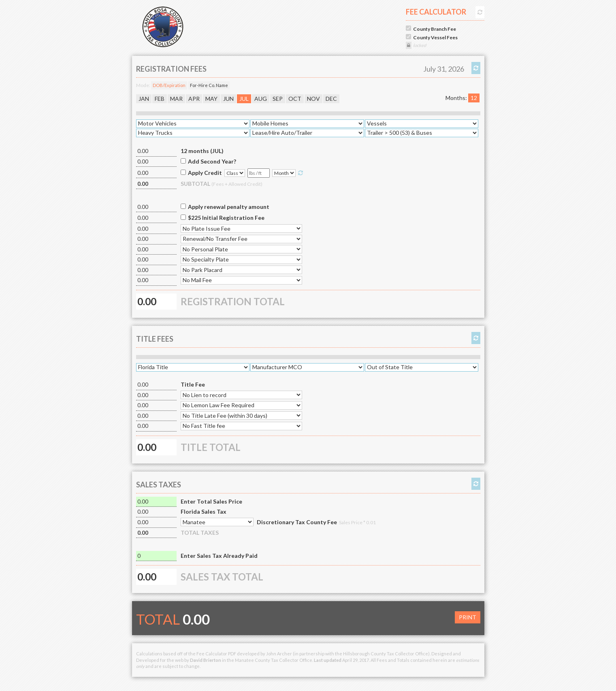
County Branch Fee (435, 29)
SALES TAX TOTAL (222, 577)
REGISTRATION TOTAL (233, 301)
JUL (244, 99)
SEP (278, 99)
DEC (331, 99)
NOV (313, 99)
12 (474, 98)
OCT (295, 99)
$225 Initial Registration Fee (226, 218)
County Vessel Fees (435, 37)
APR (194, 99)
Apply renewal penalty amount (229, 207)
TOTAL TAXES (200, 533)
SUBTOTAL (222, 184)
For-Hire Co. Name (209, 85)
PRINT (468, 617)
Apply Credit (205, 173)
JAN (144, 99)
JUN (228, 99)
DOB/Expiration (169, 85)
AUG (261, 99)
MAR (176, 99)
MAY (211, 99)
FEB (160, 99)
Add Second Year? (212, 161)
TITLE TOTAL (211, 447)
